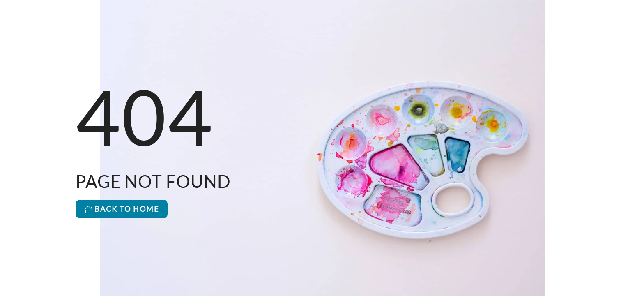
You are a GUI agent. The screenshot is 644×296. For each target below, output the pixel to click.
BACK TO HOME (122, 209)
